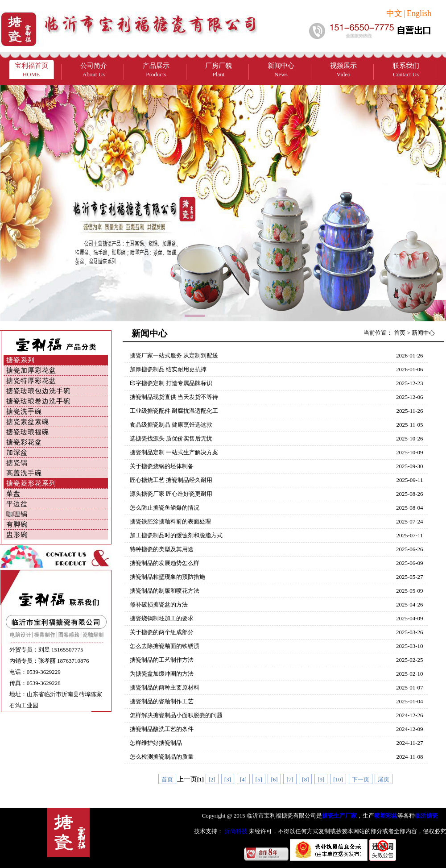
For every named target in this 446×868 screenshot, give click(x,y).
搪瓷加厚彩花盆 (31, 370)
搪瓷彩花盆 (24, 442)
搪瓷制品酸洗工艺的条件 (162, 729)
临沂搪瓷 (426, 816)
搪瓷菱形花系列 (31, 483)
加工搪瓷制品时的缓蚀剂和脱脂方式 (176, 535)
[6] (274, 779)
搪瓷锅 (17, 463)
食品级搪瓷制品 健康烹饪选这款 (171, 425)
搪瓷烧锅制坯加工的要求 (162, 618)
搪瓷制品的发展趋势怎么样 (165, 563)
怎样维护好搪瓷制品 (156, 743)
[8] (305, 779)
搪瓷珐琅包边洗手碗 (38, 391)
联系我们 (406, 70)
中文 (394, 13)
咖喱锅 (17, 514)
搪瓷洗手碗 (24, 411)
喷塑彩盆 (386, 816)
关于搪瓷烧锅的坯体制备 (162, 466)
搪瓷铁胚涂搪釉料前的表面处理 (170, 521)
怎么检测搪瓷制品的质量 (162, 757)
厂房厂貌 (219, 70)
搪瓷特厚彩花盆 (31, 381)
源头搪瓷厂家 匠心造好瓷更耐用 (171, 494)
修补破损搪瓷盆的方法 (159, 604)
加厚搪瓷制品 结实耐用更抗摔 (168, 369)
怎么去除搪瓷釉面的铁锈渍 (165, 646)
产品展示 (156, 70)
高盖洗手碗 (24, 473)
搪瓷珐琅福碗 (28, 432)
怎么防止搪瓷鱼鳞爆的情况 (165, 508)
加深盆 (17, 453)
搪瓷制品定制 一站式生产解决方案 (174, 452)
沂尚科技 (235, 831)
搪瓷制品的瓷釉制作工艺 (162, 701)
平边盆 (17, 504)
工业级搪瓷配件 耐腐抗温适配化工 (174, 411)
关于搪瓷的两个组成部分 (162, 632)
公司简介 (94, 70)
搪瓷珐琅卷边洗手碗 (38, 401)
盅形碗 (17, 535)
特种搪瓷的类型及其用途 (162, 549)
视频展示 (343, 70)
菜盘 (13, 494)
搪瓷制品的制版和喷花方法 (165, 591)
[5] (259, 779)
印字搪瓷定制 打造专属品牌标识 (171, 383)
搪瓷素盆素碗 (28, 422)
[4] (243, 779)
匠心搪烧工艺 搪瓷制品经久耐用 (171, 480)
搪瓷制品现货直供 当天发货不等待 (174, 397)
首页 (400, 333)
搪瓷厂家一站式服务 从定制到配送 (174, 355)
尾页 (384, 779)
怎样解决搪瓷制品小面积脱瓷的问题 (176, 715)
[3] (228, 779)
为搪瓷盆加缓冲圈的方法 (162, 674)
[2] (212, 779)
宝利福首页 (31, 70)
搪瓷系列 (21, 360)
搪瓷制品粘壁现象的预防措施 (167, 577)
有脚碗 (17, 524)
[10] (338, 779)
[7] (290, 779)
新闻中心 (281, 70)
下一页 (361, 779)
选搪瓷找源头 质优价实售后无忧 (171, 438)
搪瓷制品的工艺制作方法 (162, 660)
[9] (321, 779)
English (419, 13)
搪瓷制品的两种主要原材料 (165, 687)
